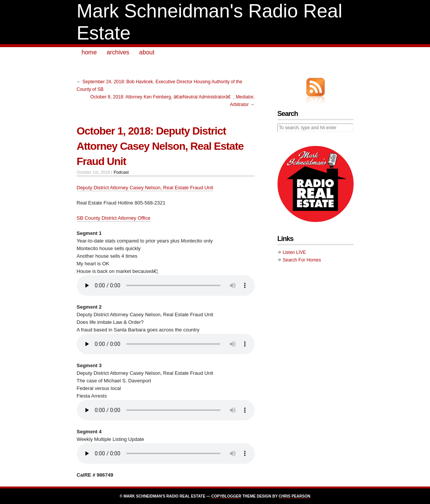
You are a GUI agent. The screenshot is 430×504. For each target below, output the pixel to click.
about (147, 52)
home (89, 52)
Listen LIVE (294, 252)
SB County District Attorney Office (114, 218)
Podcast (121, 172)
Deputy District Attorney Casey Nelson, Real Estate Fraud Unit (145, 188)
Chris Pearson (294, 496)
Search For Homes (302, 260)
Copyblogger (226, 496)
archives (118, 52)
